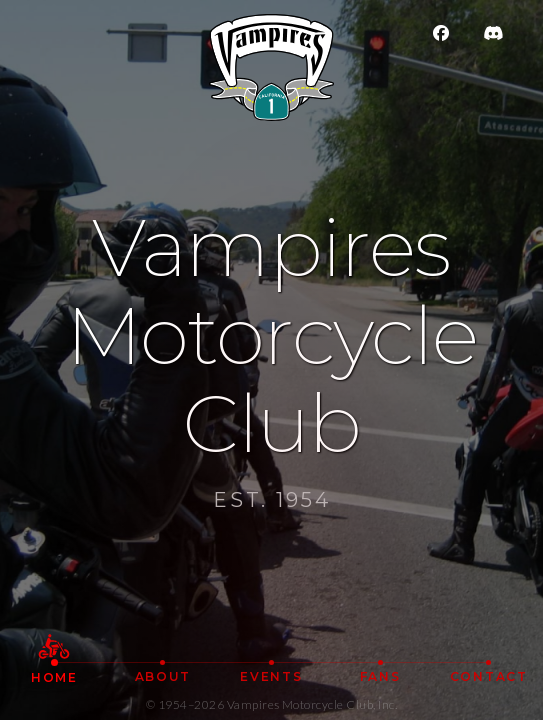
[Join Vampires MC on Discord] (503, 33)
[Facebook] (453, 33)
